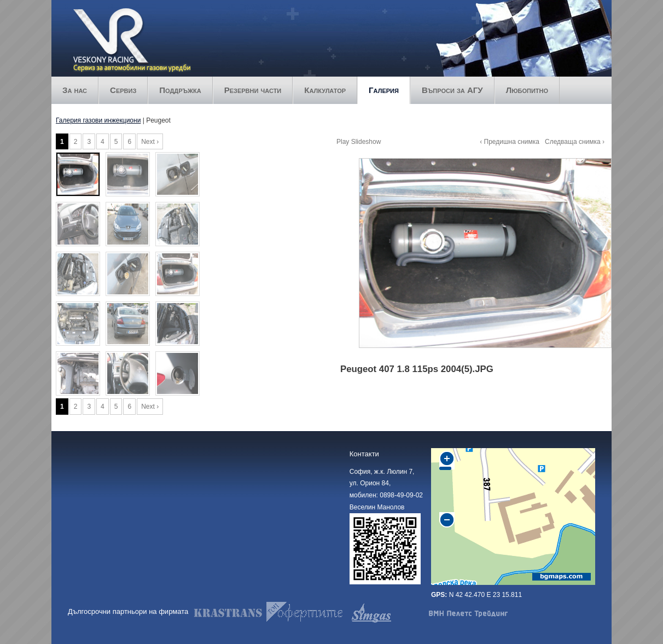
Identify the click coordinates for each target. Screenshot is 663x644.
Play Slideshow (359, 142)
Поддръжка (180, 90)
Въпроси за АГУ (452, 90)
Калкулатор (325, 90)
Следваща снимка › (575, 142)
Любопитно (527, 90)
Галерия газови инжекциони (98, 120)
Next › (150, 142)
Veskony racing (132, 21)
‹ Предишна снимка (510, 142)
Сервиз (123, 90)
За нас (75, 90)
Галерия (384, 90)
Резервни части (253, 90)
